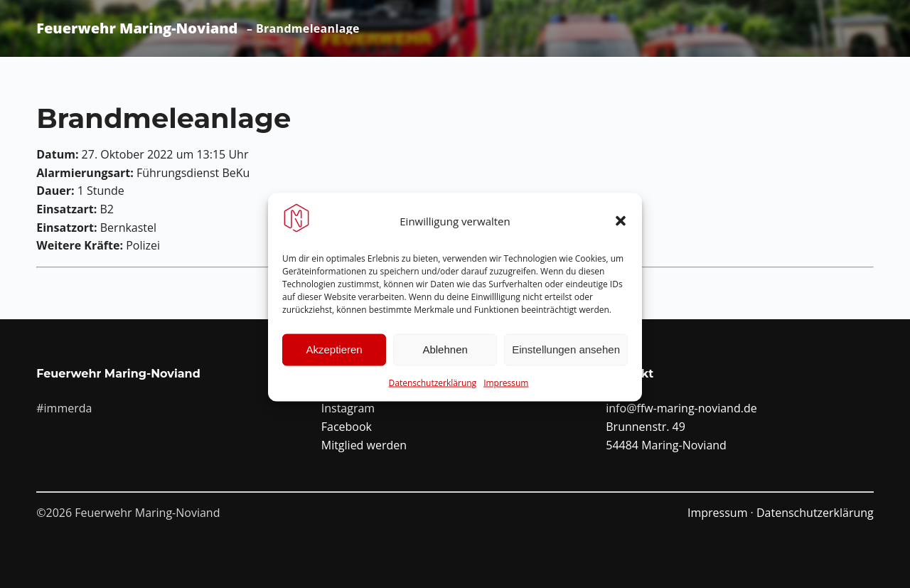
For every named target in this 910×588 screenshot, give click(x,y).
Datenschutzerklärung (433, 389)
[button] (621, 227)
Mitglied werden (364, 445)
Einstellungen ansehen (566, 356)
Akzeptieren (334, 356)
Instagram (348, 408)
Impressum (506, 389)
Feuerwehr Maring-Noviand (137, 28)
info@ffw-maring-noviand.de (681, 408)
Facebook (347, 427)
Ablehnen (445, 356)
